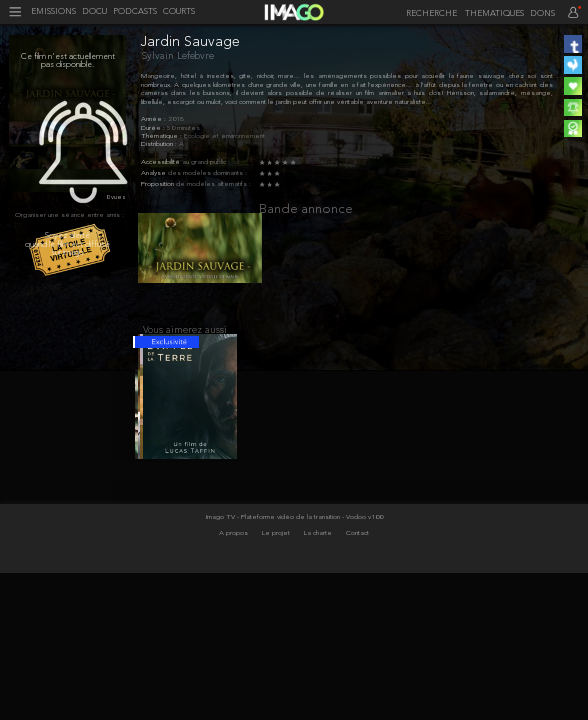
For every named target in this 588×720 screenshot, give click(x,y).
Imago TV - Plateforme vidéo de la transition (274, 534)
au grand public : (206, 162)
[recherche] (429, 13)
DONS (542, 14)
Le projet (277, 549)
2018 (176, 119)
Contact (357, 549)
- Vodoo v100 (362, 534)
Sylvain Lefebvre (177, 56)
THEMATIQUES (494, 14)
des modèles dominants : (207, 173)
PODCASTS (135, 12)
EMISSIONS (53, 12)
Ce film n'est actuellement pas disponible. (68, 61)
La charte (319, 549)
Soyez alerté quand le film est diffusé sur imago (67, 244)
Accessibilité (161, 162)
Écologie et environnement (224, 136)
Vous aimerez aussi (185, 339)
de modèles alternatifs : (213, 184)
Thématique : (162, 136)
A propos (234, 549)
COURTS (179, 12)
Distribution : (160, 144)
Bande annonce (306, 209)
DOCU (94, 12)
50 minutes (183, 128)
